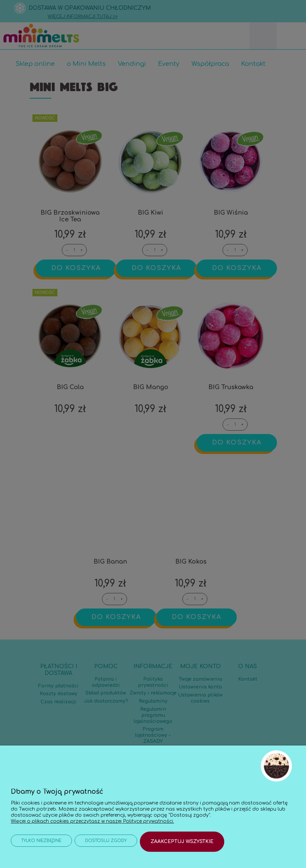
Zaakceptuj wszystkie (182, 842)
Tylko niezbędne (41, 842)
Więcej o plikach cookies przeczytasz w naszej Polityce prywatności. (92, 819)
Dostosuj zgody (106, 842)
